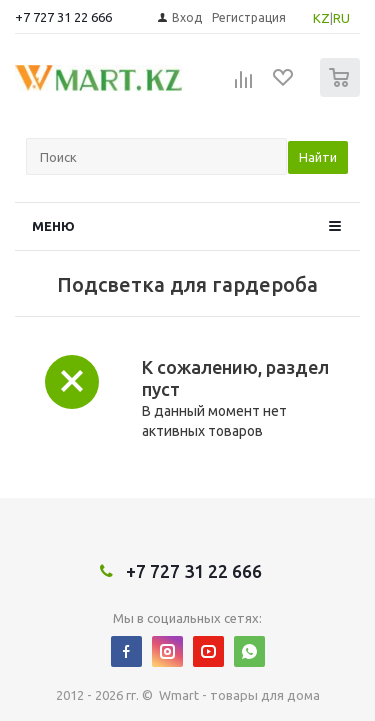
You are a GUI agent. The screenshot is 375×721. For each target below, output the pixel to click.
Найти (318, 157)
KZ (321, 18)
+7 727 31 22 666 (63, 17)
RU (341, 18)
